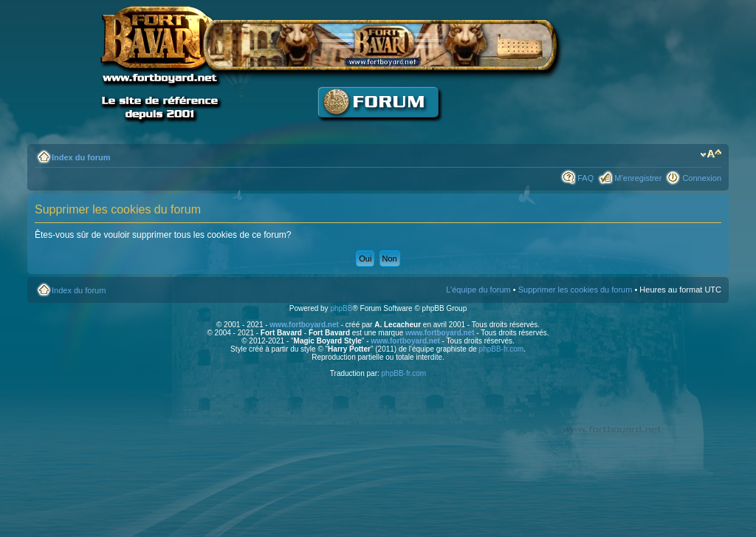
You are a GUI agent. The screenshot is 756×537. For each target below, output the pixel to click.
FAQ (585, 178)
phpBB (341, 308)
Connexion (702, 178)
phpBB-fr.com (502, 349)
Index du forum (81, 157)
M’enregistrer (638, 178)
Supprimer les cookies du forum (575, 290)
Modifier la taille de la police (711, 154)
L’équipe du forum (478, 290)
